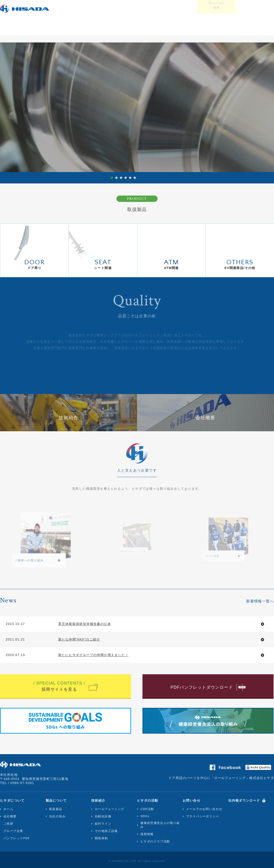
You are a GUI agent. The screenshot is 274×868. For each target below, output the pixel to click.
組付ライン (103, 824)
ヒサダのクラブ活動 (155, 842)
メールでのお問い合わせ (204, 809)
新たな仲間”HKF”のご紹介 (79, 639)
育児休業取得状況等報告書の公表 (85, 624)
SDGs (145, 816)
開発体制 (101, 838)
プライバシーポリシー (203, 816)
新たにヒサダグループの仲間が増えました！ (93, 655)
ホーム (8, 809)
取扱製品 (56, 809)
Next (266, 106)
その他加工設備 (106, 831)
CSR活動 (147, 809)
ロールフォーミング (110, 809)
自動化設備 (103, 816)
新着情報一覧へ (260, 601)
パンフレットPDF (17, 838)
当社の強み (57, 816)
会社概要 (10, 816)
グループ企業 (13, 831)
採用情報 (147, 834)
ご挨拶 (8, 824)
